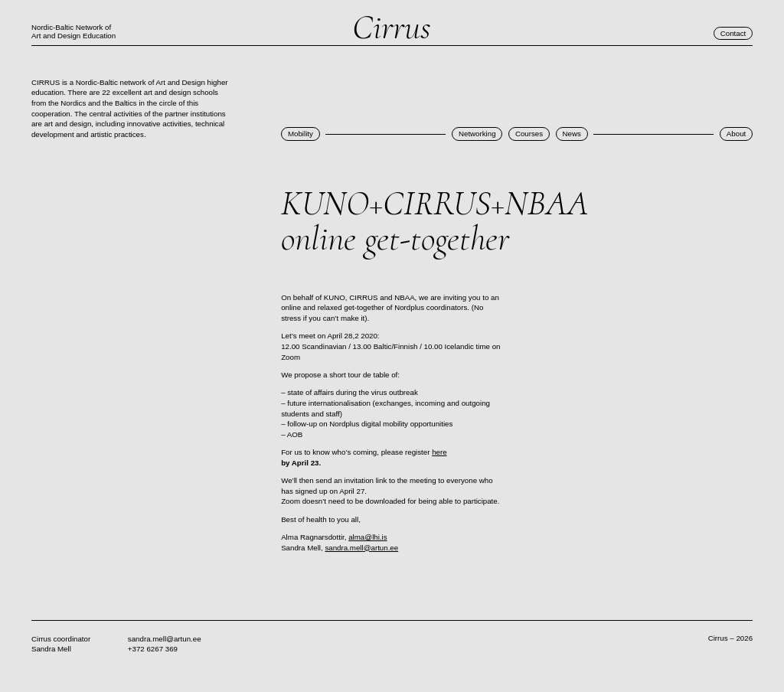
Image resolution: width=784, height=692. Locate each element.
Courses (529, 134)
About (736, 134)
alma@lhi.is (367, 537)
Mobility (301, 134)
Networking (477, 134)
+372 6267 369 (153, 649)
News (571, 134)
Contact (733, 33)
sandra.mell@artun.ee (361, 548)
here (439, 452)
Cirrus (392, 28)
